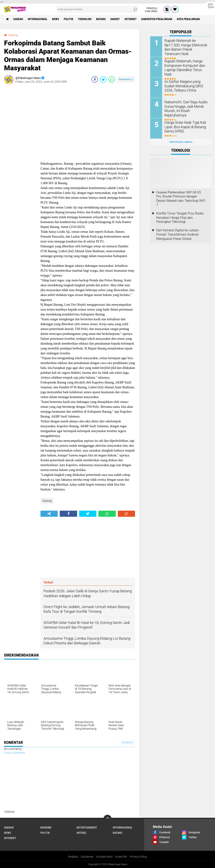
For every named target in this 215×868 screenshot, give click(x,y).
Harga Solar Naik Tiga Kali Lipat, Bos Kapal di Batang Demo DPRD (183, 127)
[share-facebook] (95, 79)
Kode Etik (121, 857)
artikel (82, 833)
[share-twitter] (103, 79)
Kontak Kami (104, 857)
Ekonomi (46, 827)
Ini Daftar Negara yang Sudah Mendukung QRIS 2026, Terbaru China (185, 86)
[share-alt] (49, 514)
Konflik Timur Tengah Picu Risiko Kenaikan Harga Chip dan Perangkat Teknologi (180, 218)
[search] (97, 9)
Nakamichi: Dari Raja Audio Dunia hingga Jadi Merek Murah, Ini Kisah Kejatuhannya (184, 108)
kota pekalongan (188, 19)
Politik (69, 19)
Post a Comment (15, 753)
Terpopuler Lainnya (181, 142)
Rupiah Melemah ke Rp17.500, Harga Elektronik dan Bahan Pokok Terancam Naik (186, 45)
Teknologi (85, 19)
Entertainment (87, 827)
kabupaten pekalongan (157, 19)
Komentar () (126, 79)
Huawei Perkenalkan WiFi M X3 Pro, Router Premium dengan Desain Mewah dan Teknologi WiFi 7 (181, 199)
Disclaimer (87, 857)
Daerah (18, 19)
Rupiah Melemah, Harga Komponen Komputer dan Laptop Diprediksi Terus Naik (185, 65)
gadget (115, 19)
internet (131, 19)
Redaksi (73, 857)
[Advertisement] (20, 148)
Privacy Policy (138, 857)
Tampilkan (127, 743)
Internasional (38, 19)
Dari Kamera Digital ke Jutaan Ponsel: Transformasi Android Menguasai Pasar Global (178, 234)
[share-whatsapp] (112, 79)
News (56, 19)
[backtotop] (107, 819)
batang (101, 19)
